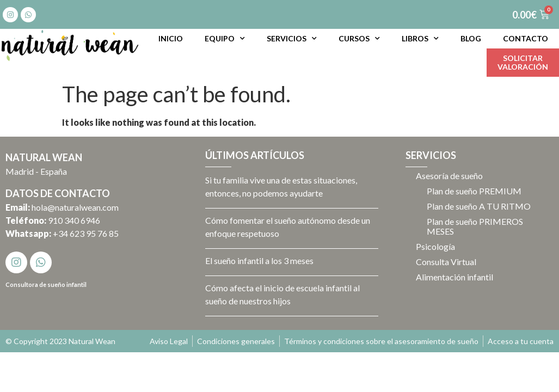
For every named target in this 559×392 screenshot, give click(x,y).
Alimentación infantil (455, 277)
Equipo (225, 39)
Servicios (292, 39)
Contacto (526, 38)
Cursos (359, 39)
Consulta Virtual (447, 262)
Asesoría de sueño (450, 176)
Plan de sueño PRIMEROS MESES (475, 226)
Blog (471, 38)
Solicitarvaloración (523, 62)
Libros (420, 39)
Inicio (171, 38)
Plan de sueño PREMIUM (475, 191)
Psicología (436, 246)
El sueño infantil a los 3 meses (259, 261)
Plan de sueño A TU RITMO (479, 206)
